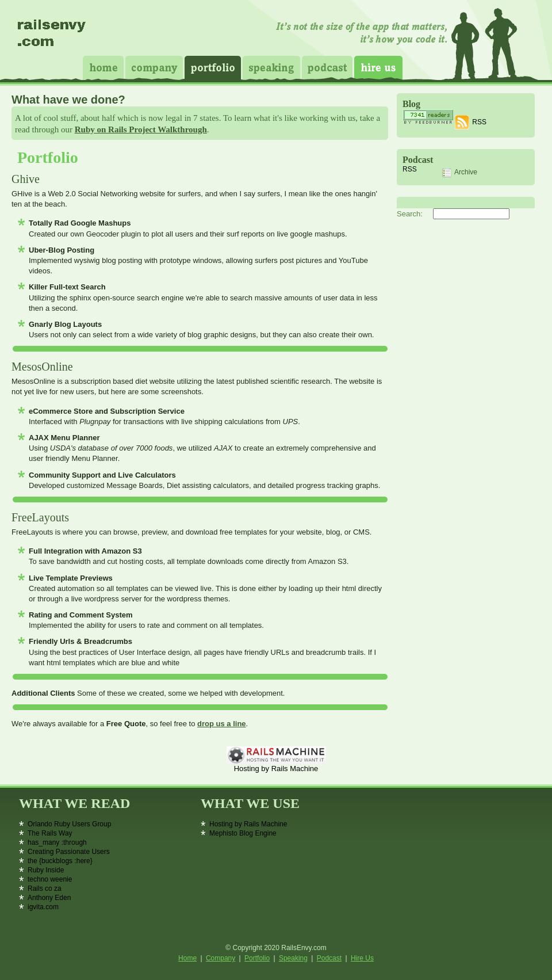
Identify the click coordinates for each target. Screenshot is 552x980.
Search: (410, 214)
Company (154, 68)
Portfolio (213, 68)
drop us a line (222, 724)
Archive (460, 173)
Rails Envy (52, 37)
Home (103, 68)
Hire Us (378, 68)
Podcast (327, 68)
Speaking (271, 68)
